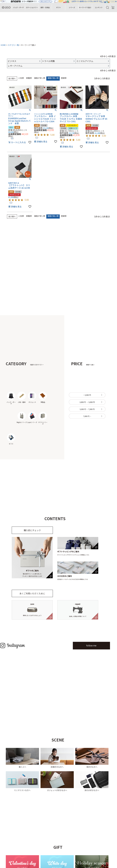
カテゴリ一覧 (13, 45)
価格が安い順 (40, 78)
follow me (91, 645)
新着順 (29, 78)
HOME (3, 45)
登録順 (64, 78)
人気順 (21, 78)
